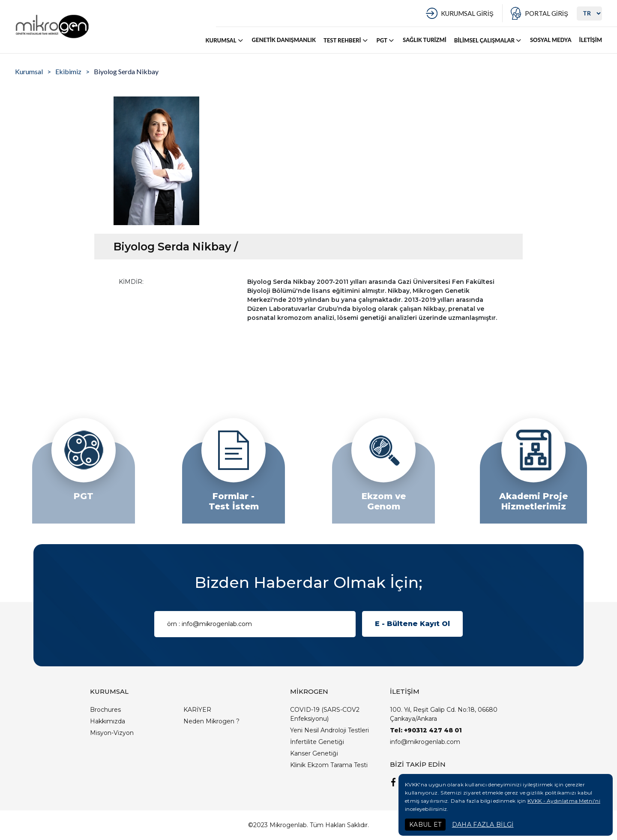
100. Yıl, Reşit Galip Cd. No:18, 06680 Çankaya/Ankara (444, 714)
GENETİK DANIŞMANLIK (284, 40)
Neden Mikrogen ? (211, 721)
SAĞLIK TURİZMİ (425, 40)
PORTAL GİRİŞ (547, 13)
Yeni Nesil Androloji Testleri (329, 730)
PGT (386, 40)
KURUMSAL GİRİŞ (467, 13)
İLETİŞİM (591, 40)
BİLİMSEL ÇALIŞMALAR (488, 40)
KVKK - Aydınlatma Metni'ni (564, 801)
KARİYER (197, 710)
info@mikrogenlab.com (425, 742)
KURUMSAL (225, 40)
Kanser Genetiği (314, 753)
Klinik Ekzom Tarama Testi (329, 765)
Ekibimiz (68, 71)
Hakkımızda (108, 721)
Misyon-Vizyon (112, 733)
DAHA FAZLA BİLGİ (483, 825)
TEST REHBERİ (346, 40)
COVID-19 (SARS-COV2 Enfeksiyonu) (325, 714)
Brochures (105, 710)
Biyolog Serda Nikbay (126, 71)
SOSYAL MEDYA (551, 40)
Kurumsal (29, 71)
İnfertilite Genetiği (317, 742)
